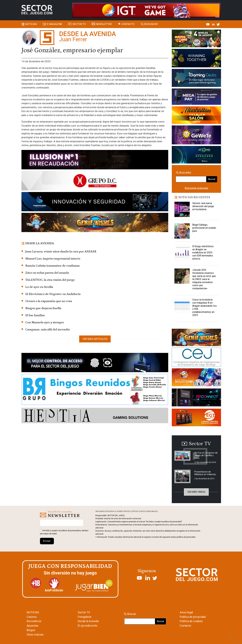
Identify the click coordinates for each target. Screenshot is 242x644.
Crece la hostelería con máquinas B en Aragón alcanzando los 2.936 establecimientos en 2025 (204, 307)
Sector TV (84, 612)
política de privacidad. (186, 537)
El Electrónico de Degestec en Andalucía (53, 294)
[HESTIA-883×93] (95, 416)
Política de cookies (191, 621)
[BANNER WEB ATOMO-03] (196, 155)
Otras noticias (35, 635)
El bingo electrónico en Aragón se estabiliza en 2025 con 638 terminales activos (203, 252)
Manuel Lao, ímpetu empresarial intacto (53, 259)
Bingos (31, 630)
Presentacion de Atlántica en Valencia (205, 473)
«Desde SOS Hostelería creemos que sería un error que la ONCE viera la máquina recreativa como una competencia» (204, 279)
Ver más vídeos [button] (196, 492)
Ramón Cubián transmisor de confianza (52, 266)
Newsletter (104, 24)
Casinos (32, 617)
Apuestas (33, 626)
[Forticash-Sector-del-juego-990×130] (95, 202)
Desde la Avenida (88, 621)
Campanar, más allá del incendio (48, 329)
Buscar (212, 179)
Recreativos (34, 621)
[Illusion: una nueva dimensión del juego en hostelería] (182, 209)
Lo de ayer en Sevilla (39, 287)
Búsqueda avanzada (196, 188)
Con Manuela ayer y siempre (45, 322)
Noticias (31, 24)
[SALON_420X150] (196, 116)
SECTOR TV (79, 24)
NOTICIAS (33, 612)
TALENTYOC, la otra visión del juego (50, 280)
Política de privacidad (193, 617)
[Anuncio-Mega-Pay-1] (196, 97)
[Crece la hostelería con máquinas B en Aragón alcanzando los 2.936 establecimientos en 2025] (182, 306)
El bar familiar (35, 315)
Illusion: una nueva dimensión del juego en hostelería (203, 206)
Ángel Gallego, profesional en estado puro (204, 228)
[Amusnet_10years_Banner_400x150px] (196, 59)
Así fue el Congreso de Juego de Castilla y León (206, 455)
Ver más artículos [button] (95, 339)
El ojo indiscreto (88, 626)
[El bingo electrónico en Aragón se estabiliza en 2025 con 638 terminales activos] (182, 253)
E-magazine (55, 24)
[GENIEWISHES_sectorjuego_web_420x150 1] (196, 338)
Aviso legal (186, 612)
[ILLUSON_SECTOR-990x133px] (95, 160)
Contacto (128, 24)
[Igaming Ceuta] (196, 78)
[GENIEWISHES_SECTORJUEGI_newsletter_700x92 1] (95, 223)
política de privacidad (70, 531)
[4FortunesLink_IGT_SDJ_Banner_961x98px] (146, 10)
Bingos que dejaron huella (43, 308)
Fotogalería (84, 617)
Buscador (151, 24)
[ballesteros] (196, 378)
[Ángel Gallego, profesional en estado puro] (182, 231)
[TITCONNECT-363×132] (196, 398)
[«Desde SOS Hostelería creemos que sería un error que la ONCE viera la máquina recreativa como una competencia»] (182, 276)
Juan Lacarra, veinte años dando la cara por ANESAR (61, 251)
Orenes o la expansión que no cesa (49, 301)
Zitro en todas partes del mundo (47, 273)
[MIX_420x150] (196, 418)
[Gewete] (196, 135)
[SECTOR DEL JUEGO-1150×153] (95, 181)
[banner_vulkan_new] (95, 363)
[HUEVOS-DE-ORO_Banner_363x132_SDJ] (196, 39)
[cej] (196, 358)
